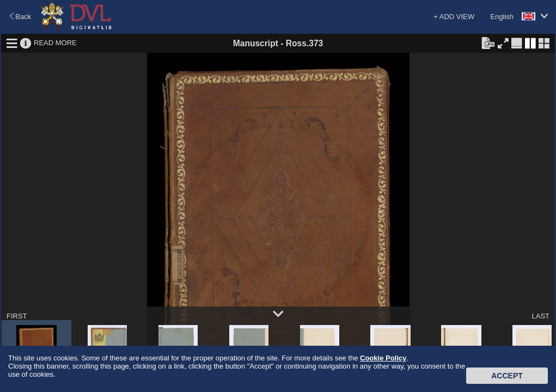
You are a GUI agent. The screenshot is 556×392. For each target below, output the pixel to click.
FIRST (17, 316)
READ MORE (55, 43)
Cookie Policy (383, 358)
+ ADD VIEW (454, 17)
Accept (507, 376)
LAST (540, 316)
